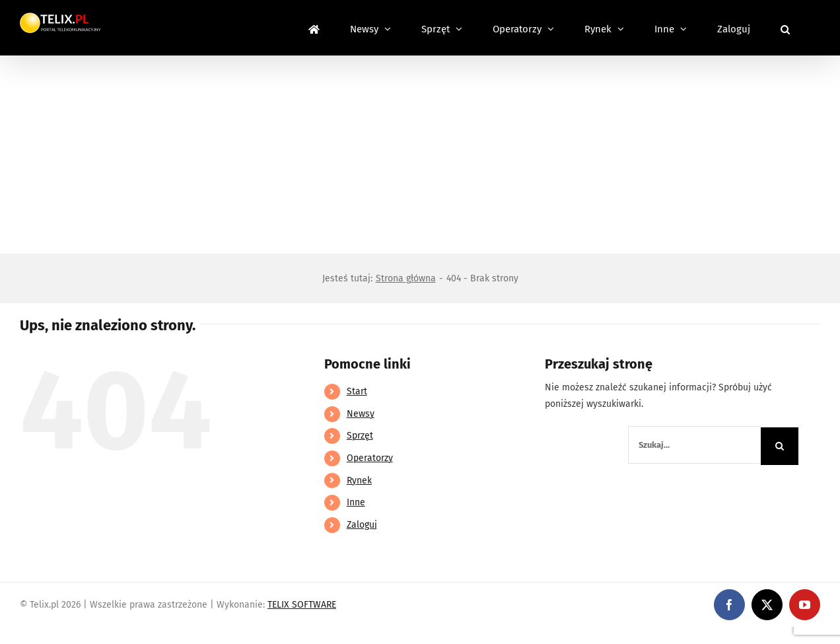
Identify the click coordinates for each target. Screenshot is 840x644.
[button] (785, 28)
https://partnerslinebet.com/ (245, 635)
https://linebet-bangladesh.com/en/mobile (91, 635)
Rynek (359, 481)
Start (357, 391)
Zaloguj (362, 525)
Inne (356, 502)
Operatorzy (370, 458)
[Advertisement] (420, 155)
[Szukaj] (780, 446)
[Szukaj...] (694, 445)
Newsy (361, 414)
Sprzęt (360, 436)
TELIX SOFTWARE (302, 605)
